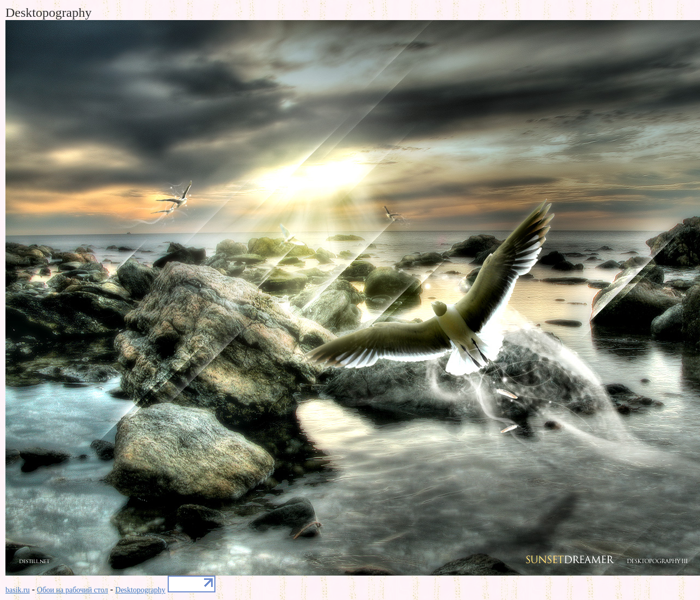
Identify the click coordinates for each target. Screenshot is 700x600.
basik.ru (18, 590)
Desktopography (140, 590)
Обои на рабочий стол (72, 590)
